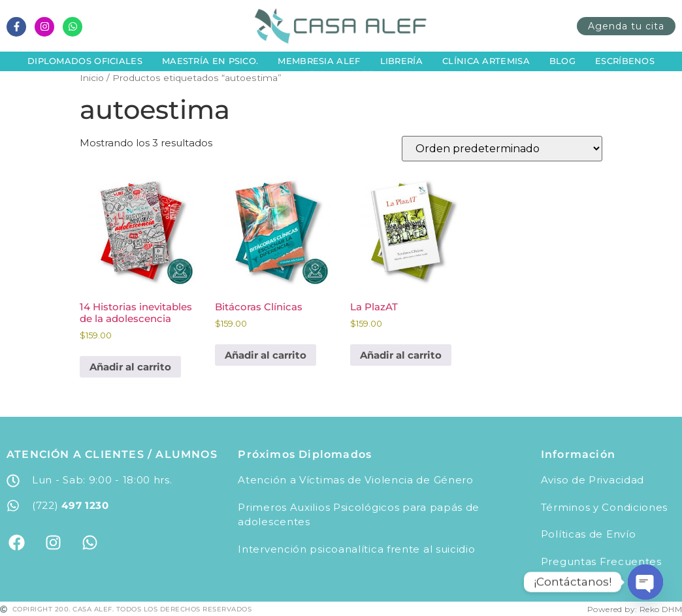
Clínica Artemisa (486, 61)
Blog (562, 61)
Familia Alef (341, 74)
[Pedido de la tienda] (502, 149)
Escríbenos (625, 61)
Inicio (92, 78)
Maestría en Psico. (210, 61)
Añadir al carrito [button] (130, 367)
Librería (401, 61)
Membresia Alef (319, 61)
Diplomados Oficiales (85, 61)
